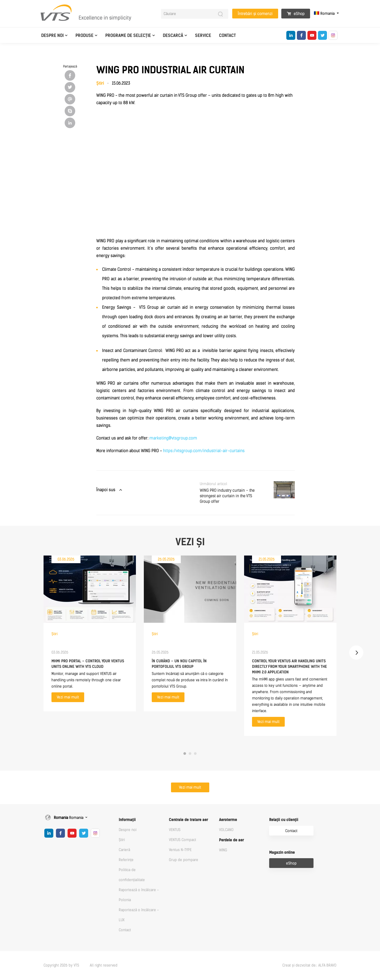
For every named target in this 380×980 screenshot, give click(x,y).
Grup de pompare (184, 860)
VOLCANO (226, 830)
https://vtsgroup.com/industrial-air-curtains (204, 451)
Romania (325, 14)
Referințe (126, 860)
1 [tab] (185, 754)
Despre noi (52, 35)
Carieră (124, 850)
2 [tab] (190, 754)
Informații (127, 820)
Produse (84, 35)
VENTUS (175, 830)
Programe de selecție (128, 35)
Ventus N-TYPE (180, 850)
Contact (227, 35)
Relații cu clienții (284, 820)
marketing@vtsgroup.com (173, 438)
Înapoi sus (106, 490)
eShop (296, 14)
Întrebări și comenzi (255, 14)
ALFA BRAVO (327, 965)
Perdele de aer (231, 840)
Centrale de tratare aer (188, 820)
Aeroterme (228, 820)
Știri (122, 840)
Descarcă (173, 35)
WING (223, 850)
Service (203, 35)
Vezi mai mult (68, 697)
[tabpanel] (90, 633)
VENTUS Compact (182, 840)
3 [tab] (195, 754)
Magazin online (282, 853)
